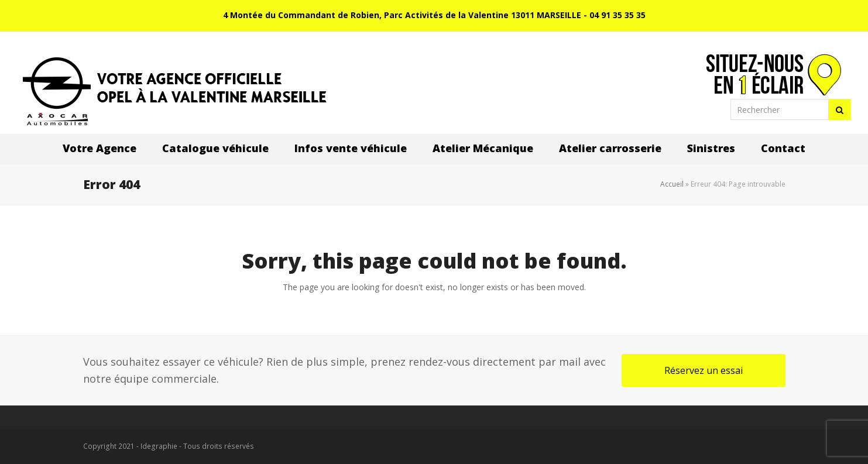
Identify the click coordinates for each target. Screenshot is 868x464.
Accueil (672, 184)
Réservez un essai (704, 370)
